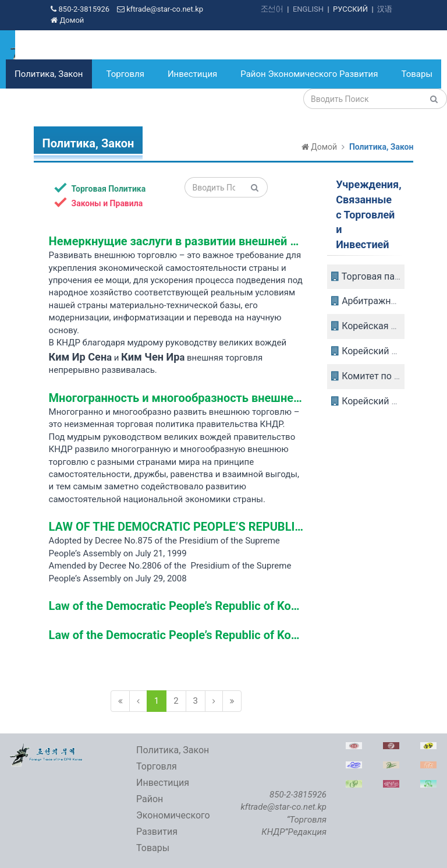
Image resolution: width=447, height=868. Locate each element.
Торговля (125, 74)
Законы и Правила (98, 203)
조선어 (272, 9)
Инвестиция (192, 74)
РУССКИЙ (350, 9)
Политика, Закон (49, 74)
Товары (417, 74)
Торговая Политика (100, 188)
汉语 (385, 9)
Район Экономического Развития (309, 74)
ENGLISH (308, 9)
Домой (67, 20)
